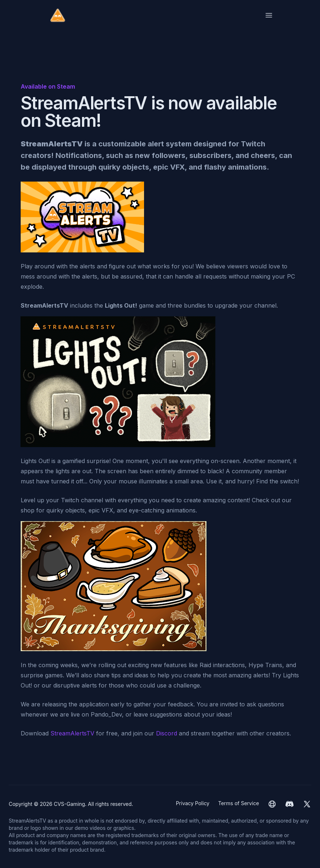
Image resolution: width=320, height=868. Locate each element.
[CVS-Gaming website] (272, 804)
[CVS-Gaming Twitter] (307, 804)
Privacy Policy (193, 803)
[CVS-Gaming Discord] (290, 804)
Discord (167, 733)
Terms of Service (239, 803)
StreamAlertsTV (72, 733)
